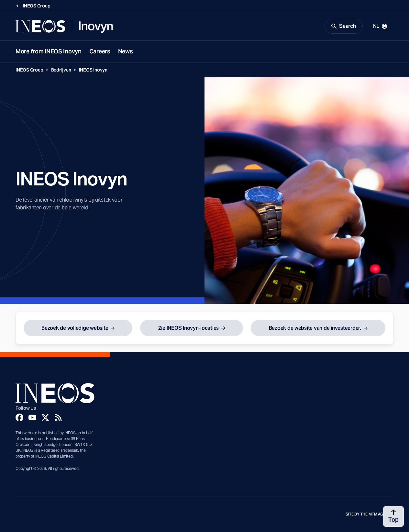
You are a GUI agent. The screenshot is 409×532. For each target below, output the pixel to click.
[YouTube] (32, 417)
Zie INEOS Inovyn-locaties (189, 328)
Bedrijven (61, 70)
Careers (100, 51)
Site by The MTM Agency (370, 514)
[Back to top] (393, 516)
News (126, 51)
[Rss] (58, 417)
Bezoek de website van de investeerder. (315, 328)
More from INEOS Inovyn (49, 51)
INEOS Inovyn (93, 70)
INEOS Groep (29, 70)
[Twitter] (45, 417)
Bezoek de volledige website (75, 328)
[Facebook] (19, 417)
